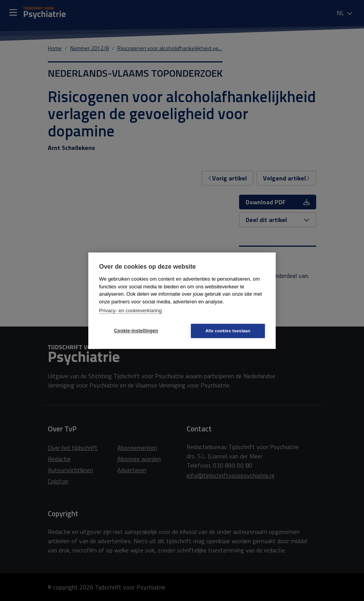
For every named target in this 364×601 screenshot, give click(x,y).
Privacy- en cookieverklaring (131, 311)
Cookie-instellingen (136, 331)
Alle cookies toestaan (228, 331)
